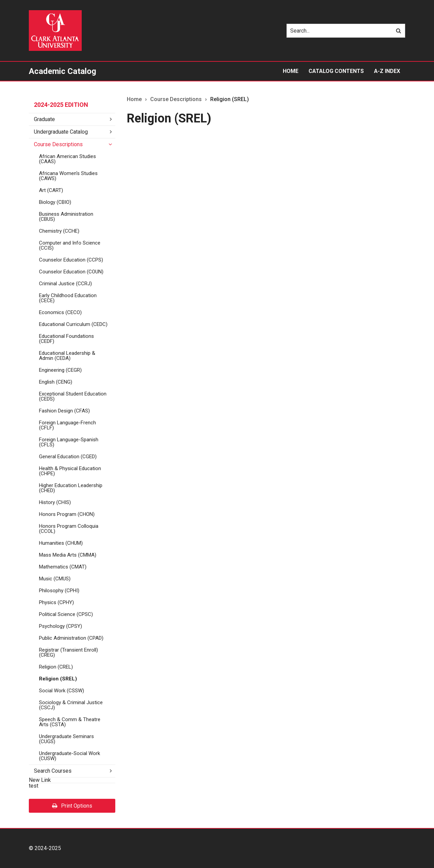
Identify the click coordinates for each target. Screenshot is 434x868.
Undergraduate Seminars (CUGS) (66, 739)
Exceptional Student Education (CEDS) (73, 396)
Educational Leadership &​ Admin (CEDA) (67, 356)
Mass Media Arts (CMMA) (68, 555)
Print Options (72, 806)
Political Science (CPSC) (66, 614)
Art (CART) (51, 190)
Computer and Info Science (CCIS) (70, 245)
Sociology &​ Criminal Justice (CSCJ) (71, 705)
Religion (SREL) (58, 679)
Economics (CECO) (60, 312)
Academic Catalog (63, 71)
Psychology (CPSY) (61, 626)
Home (291, 71)
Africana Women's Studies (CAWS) (68, 176)
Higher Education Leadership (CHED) (71, 488)
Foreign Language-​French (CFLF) (67, 425)
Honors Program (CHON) (67, 514)
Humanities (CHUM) (61, 543)
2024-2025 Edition (61, 105)
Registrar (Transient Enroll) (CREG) (68, 652)
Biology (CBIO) (55, 202)
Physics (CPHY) (56, 602)
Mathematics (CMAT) (63, 567)
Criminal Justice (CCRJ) (65, 284)
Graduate (44, 119)
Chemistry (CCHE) (59, 231)
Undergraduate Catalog (61, 132)
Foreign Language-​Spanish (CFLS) (69, 442)
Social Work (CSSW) (62, 691)
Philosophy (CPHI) (59, 591)
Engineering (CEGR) (60, 370)
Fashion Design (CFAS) (64, 411)
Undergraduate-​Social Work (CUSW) (70, 756)
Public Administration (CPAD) (71, 638)
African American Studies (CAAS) (67, 159)
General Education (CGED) (68, 457)
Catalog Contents (336, 71)
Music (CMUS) (55, 579)
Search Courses (53, 771)
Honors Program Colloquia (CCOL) (69, 529)
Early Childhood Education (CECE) (68, 298)
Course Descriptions (58, 144)
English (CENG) (56, 382)
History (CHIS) (55, 502)
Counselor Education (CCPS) (71, 260)
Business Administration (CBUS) (66, 217)
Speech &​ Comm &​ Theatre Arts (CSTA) (70, 722)
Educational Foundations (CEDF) (66, 339)
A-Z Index (387, 71)
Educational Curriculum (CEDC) (73, 324)
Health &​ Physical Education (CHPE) (70, 471)
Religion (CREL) (56, 667)
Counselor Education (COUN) (71, 272)
